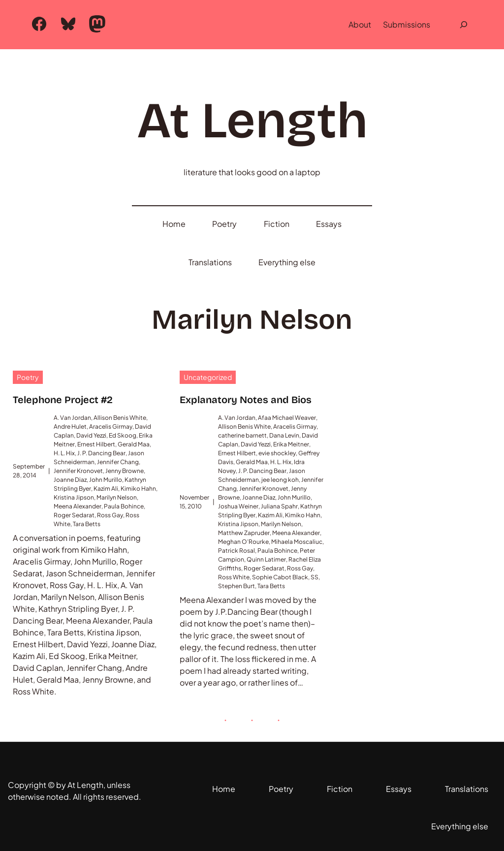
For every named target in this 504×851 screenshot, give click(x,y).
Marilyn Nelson (117, 497)
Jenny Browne (125, 471)
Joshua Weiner (238, 506)
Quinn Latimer (266, 559)
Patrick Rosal (236, 551)
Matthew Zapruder (244, 533)
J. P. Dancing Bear (101, 453)
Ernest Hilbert (96, 444)
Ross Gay (110, 515)
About (360, 24)
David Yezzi (91, 435)
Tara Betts (87, 524)
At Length (252, 121)
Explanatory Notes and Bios (246, 400)
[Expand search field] (464, 25)
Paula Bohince (124, 506)
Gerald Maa (134, 444)
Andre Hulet (70, 426)
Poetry (28, 377)
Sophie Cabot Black (280, 577)
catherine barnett (242, 435)
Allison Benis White (120, 418)
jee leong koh (280, 480)
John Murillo (106, 480)
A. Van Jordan (72, 418)
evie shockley (277, 453)
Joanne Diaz (70, 480)
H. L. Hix (64, 453)
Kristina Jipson (74, 497)
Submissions (407, 24)
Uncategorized (208, 377)
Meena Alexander (78, 506)
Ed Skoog (123, 435)
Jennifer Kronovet (78, 471)
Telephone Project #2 (63, 400)
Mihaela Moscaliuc (297, 542)
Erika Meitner (291, 444)
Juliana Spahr (279, 506)
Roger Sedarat (74, 515)
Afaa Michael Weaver (287, 418)
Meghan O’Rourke (243, 542)
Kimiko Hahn (138, 489)
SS (315, 577)
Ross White (234, 577)
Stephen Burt (236, 586)
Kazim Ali (106, 489)
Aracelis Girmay (111, 426)
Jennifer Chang (118, 462)
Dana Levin (284, 435)
